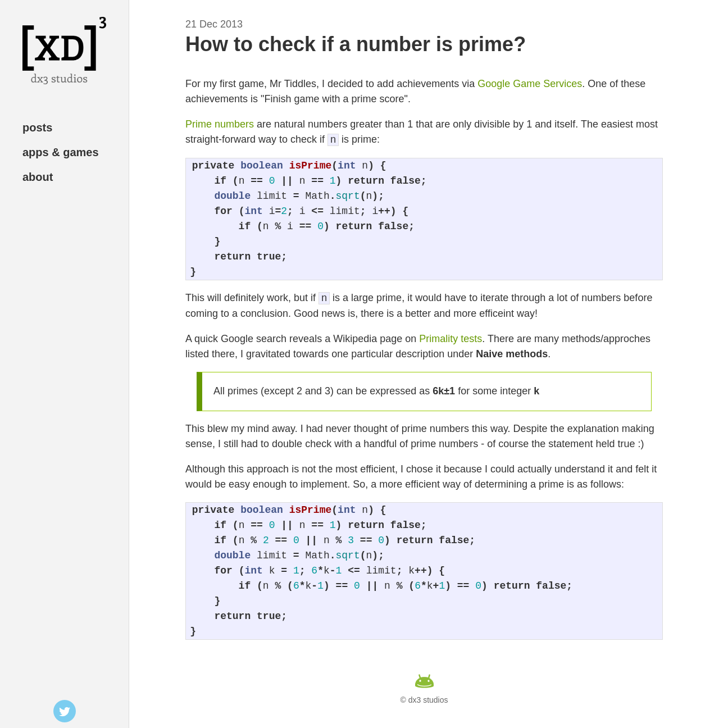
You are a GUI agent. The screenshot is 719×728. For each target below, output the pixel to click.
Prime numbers (220, 124)
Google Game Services (530, 84)
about (38, 177)
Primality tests (450, 339)
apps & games (61, 152)
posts (37, 128)
